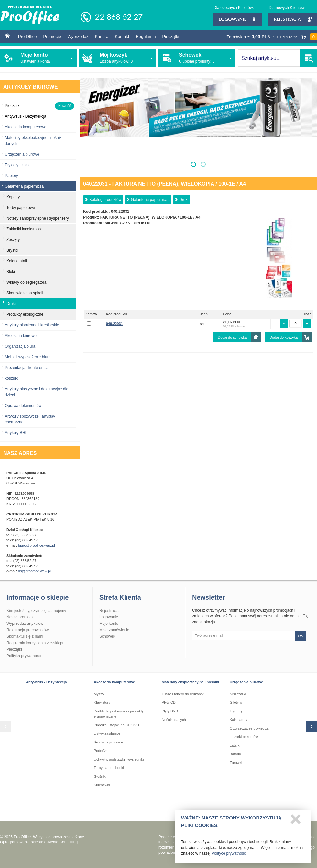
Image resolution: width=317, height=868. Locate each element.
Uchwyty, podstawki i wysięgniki (119, 759)
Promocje (52, 36)
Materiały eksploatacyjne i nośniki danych (34, 141)
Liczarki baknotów (244, 737)
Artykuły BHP (16, 433)
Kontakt (122, 36)
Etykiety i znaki (18, 165)
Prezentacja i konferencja (27, 368)
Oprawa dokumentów (23, 406)
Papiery (11, 176)
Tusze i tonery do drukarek (183, 694)
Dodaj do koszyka (284, 337)
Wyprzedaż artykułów (25, 624)
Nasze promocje (21, 617)
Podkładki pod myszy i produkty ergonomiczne (119, 714)
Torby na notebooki (109, 768)
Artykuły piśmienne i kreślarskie (32, 325)
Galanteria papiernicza (150, 200)
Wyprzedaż (78, 36)
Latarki (235, 745)
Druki (184, 200)
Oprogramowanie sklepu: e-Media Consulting (39, 842)
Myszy (99, 694)
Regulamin (146, 36)
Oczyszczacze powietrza (249, 728)
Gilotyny (236, 702)
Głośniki (100, 776)
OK (301, 636)
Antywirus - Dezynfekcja (46, 682)
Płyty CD (169, 702)
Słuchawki (102, 785)
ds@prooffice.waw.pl (34, 571)
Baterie (235, 754)
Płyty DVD (170, 711)
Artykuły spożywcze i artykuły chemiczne (30, 419)
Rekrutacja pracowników (27, 630)
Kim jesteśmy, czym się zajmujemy (36, 611)
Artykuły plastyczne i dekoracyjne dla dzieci (37, 392)
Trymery (236, 711)
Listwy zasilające (107, 733)
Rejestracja (293, 19)
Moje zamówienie (114, 630)
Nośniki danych (174, 720)
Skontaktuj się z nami (25, 636)
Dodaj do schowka (232, 337)
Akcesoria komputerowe (26, 127)
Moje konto (109, 624)
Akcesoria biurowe (21, 336)
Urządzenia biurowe (22, 154)
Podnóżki (101, 751)
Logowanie (237, 19)
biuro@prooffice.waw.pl (37, 545)
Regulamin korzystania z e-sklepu (35, 643)
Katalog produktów (105, 200)
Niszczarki (238, 694)
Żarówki (236, 763)
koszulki (12, 378)
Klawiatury (102, 702)
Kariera (102, 36)
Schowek (107, 636)
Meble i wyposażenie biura (28, 357)
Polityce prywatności (229, 855)
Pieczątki (171, 36)
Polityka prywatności (24, 656)
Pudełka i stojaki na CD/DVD (116, 725)
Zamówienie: (272, 37)
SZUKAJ (308, 58)
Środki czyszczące (108, 742)
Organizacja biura (20, 346)
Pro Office (27, 36)
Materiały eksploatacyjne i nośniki (190, 682)
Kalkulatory (238, 720)
